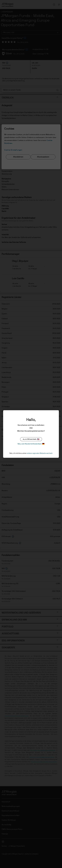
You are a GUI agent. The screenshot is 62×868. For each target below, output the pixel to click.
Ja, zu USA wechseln (31, 439)
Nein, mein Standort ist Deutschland (31, 444)
